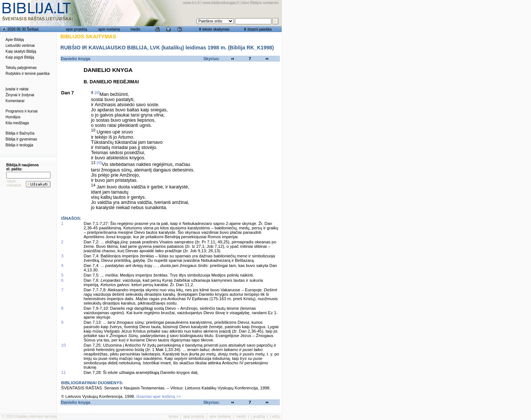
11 (64, 372)
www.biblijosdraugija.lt (221, 3)
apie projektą (77, 29)
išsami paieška (260, 29)
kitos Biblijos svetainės (260, 3)
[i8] (97, 93)
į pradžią (258, 416)
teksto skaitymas (216, 29)
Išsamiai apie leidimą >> (159, 396)
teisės (173, 416)
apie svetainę (109, 29)
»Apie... (13, 181)
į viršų (275, 416)
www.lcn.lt (191, 3)
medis (136, 29)
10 (64, 345)
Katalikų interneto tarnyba (36, 416)
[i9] (99, 163)
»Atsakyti (14, 185)
